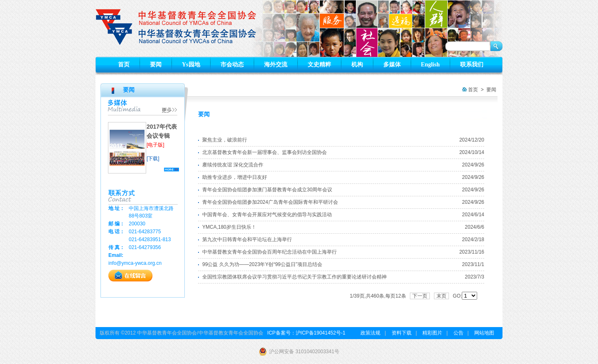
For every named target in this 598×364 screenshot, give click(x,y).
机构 (357, 65)
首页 (124, 65)
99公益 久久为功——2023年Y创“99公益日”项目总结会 (262, 264)
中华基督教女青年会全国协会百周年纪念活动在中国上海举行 (270, 252)
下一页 (420, 296)
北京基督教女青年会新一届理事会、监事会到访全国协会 (265, 152)
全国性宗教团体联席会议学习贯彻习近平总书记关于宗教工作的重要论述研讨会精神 (294, 277)
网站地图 (484, 333)
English (430, 65)
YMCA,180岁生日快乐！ (229, 227)
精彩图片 (432, 333)
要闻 (156, 65)
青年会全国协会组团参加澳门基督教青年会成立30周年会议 (267, 190)
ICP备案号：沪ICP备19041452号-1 (306, 333)
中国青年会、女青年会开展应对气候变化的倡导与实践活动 (267, 215)
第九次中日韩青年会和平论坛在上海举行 (247, 239)
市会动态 (232, 65)
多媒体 (392, 65)
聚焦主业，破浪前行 (225, 140)
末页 (441, 296)
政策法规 (370, 333)
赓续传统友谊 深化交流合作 (233, 165)
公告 (458, 333)
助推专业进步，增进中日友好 (235, 177)
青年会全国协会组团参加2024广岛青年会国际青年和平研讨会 (270, 202)
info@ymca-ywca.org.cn (135, 263)
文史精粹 (319, 65)
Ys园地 (191, 65)
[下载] (153, 159)
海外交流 (276, 65)
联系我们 (472, 65)
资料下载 (402, 333)
